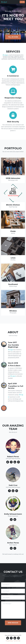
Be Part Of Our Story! (4, 408)
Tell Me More (13, 37)
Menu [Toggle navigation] (22, 2)
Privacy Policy (9, 641)
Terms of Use (17, 641)
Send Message (13, 623)
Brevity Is (4, 2)
